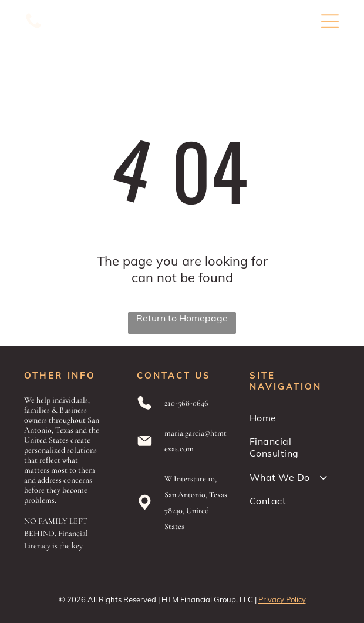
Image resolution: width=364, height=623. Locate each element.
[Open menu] (330, 21)
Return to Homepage (182, 318)
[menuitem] (295, 418)
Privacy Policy (282, 599)
